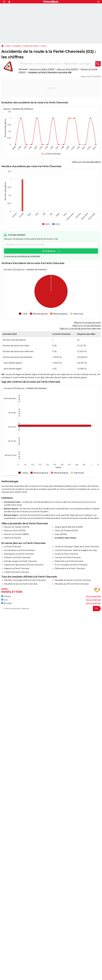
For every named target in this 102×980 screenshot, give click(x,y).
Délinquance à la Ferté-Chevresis (19, 554)
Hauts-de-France (31, 46)
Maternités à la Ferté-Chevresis (69, 561)
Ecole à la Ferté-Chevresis (66, 554)
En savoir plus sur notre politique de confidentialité (22, 256)
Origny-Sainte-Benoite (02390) (69, 527)
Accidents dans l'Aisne (65, 538)
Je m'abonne (49, 251)
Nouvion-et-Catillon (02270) (17, 527)
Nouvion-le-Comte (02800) (16, 534)
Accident (17, 46)
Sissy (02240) (61, 534)
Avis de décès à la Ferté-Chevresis (19, 550)
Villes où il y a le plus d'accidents (86, 162)
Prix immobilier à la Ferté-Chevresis (71, 565)
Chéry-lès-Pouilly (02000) (66, 531)
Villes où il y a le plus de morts (87, 323)
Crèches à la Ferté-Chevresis (68, 557)
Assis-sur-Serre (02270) (15, 531)
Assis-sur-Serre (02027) (67, 69)
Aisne (44, 46)
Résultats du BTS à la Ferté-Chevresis (72, 584)
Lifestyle (6, 596)
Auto (8, 46)
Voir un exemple (93, 596)
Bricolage (7, 603)
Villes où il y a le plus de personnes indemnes (80, 328)
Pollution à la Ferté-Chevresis (17, 557)
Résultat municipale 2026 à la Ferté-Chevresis (25, 580)
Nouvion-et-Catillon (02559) (42, 69)
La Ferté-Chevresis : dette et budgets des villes (76, 550)
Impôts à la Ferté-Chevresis (17, 572)
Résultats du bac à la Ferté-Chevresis (21, 584)
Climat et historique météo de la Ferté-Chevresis (77, 547)
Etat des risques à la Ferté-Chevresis (20, 561)
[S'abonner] (51, 609)
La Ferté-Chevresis (13, 547)
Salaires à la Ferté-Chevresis (17, 568)
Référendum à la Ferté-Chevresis (70, 568)
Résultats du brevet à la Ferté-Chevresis (73, 580)
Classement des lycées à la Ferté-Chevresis (24, 565)
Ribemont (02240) (12, 538)
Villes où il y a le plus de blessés (87, 326)
